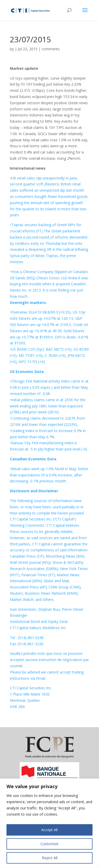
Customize (49, 844)
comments (51, 49)
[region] (49, 823)
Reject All (50, 858)
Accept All (49, 830)
